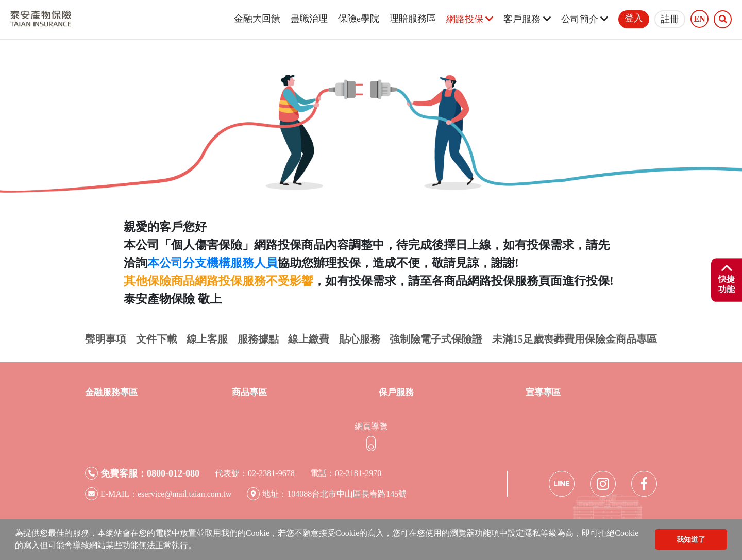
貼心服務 (360, 339)
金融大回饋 (257, 19)
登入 (634, 18)
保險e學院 (359, 19)
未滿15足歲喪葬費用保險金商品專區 (575, 339)
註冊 (670, 19)
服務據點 (258, 339)
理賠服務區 (413, 19)
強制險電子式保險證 (436, 339)
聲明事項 (106, 339)
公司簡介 (585, 19)
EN (699, 19)
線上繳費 (309, 339)
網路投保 (470, 19)
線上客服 (207, 339)
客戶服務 (527, 19)
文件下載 (157, 339)
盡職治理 (309, 19)
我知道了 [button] (691, 539)
